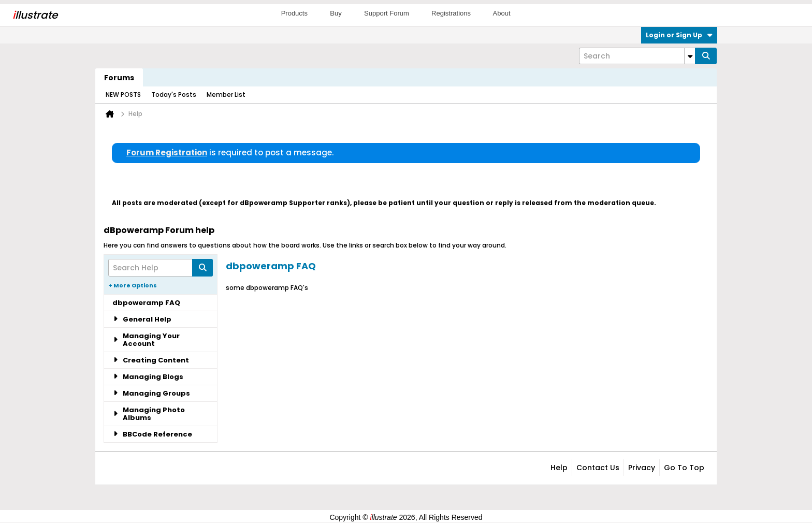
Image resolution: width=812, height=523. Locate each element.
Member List (226, 95)
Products (294, 13)
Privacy (642, 468)
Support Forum (387, 13)
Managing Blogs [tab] (148, 377)
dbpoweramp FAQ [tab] (146, 303)
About (502, 13)
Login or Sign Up (679, 35)
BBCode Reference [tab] (152, 434)
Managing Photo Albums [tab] (149, 414)
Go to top (684, 468)
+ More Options (133, 285)
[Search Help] (161, 268)
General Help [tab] (142, 319)
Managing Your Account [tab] (146, 340)
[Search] (637, 56)
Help (559, 468)
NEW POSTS (123, 95)
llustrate (35, 15)
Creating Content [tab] (151, 360)
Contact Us (598, 468)
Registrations (451, 13)
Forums (119, 78)
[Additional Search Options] (690, 56)
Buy (336, 13)
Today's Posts (174, 95)
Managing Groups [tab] (151, 393)
